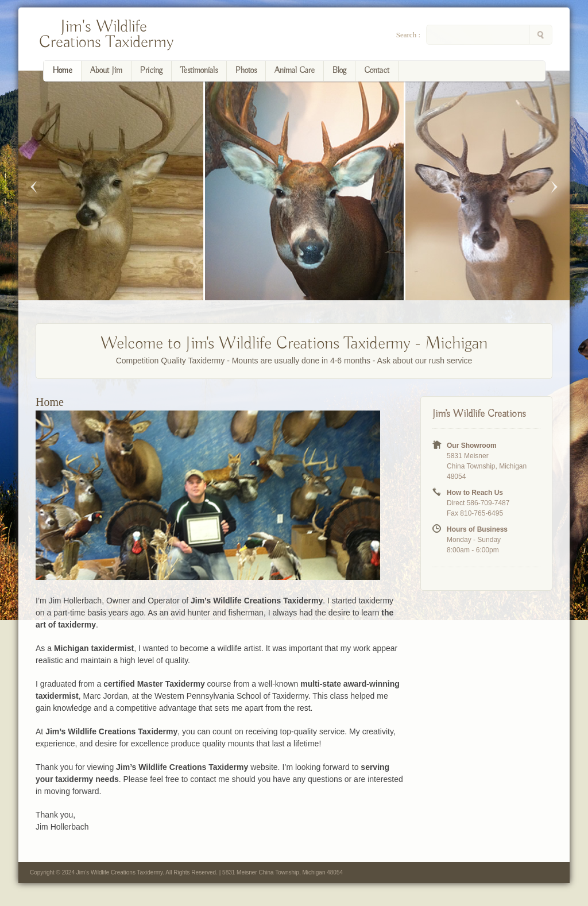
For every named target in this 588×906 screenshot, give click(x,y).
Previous (34, 187)
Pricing (151, 71)
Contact (377, 71)
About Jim (106, 71)
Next (554, 187)
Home (63, 71)
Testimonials (199, 71)
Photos (246, 71)
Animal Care (295, 71)
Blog (339, 71)
